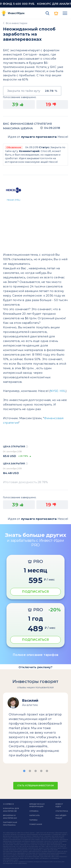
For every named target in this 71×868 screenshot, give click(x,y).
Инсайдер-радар (61, 817)
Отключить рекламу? (36, 667)
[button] (24, 771)
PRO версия (56, 13)
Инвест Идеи (59, 805)
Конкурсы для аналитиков (11, 810)
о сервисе (8, 804)
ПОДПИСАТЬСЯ (35, 592)
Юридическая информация (37, 805)
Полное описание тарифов (36, 655)
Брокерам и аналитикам (10, 817)
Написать (35, 815)
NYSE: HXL (58, 391)
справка (34, 811)
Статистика (62, 811)
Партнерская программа (10, 824)
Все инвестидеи (17, 23)
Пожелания (36, 824)
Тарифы (33, 820)
